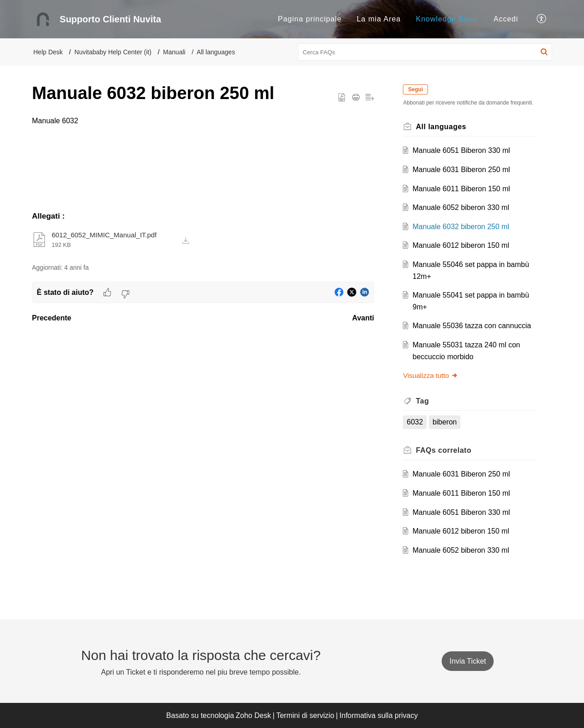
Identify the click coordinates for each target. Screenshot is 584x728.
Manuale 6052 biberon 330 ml (461, 207)
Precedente (52, 318)
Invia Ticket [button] (468, 661)
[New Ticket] (468, 661)
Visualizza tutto (431, 375)
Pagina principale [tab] (310, 19)
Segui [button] (416, 89)
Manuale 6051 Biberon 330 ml (461, 150)
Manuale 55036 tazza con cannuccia (472, 326)
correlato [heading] (444, 450)
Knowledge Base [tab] (447, 19)
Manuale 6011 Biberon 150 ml (461, 189)
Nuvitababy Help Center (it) (113, 52)
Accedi (506, 19)
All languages (216, 52)
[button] (542, 19)
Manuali (174, 52)
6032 (415, 422)
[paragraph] (203, 121)
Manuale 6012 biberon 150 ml (461, 245)
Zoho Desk (253, 715)
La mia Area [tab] (379, 19)
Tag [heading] (423, 401)
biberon (445, 422)
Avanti (363, 318)
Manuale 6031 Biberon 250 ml (461, 170)
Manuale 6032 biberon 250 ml (461, 227)
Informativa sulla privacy (379, 715)
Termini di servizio (305, 715)
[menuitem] (506, 19)
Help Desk (48, 52)
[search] (425, 52)
